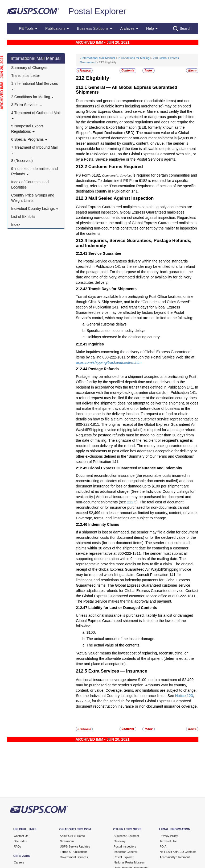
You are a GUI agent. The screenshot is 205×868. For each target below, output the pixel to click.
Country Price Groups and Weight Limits (33, 198)
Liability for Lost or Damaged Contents (123, 608)
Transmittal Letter (26, 76)
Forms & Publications (74, 852)
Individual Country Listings (35, 208)
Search (182, 29)
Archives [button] (129, 28)
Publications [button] (57, 28)
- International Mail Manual (97, 58)
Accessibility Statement (175, 857)
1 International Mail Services (35, 85)
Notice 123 (184, 696)
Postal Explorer (97, 11)
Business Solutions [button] (95, 28)
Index (16, 224)
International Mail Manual (36, 58)
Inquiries (96, 344)
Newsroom (67, 841)
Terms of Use (168, 841)
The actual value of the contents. (113, 645)
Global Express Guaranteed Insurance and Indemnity (135, 468)
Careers (19, 862)
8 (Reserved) (22, 161)
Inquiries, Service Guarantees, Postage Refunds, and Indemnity (134, 243)
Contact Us (21, 836)
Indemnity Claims (104, 524)
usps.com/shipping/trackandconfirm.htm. (109, 362)
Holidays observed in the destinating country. (124, 337)
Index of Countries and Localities (30, 185)
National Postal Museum (130, 862)
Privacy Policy (169, 836)
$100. (91, 632)
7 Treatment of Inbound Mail (34, 149)
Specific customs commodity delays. (116, 331)
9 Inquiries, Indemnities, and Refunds (34, 171)
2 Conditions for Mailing (32, 97)
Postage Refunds (104, 369)
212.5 (132, 502)
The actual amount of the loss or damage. (121, 639)
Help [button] (152, 28)
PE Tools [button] (28, 28)
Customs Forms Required (116, 167)
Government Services (74, 857)
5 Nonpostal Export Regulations (27, 129)
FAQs (18, 846)
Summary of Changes (29, 68)
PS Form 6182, (89, 175)
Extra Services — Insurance (118, 671)
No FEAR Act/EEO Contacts (178, 852)
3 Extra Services (27, 105)
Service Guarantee (105, 253)
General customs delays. (107, 324)
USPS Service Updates (75, 846)
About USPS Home (72, 836)
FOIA (163, 846)
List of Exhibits (23, 216)
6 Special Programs (29, 139)
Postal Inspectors (125, 846)
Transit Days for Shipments (112, 289)
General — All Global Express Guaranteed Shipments (127, 90)
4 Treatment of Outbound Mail (36, 115)
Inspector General (125, 852)
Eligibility (98, 78)
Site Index (20, 841)
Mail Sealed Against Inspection (121, 198)
